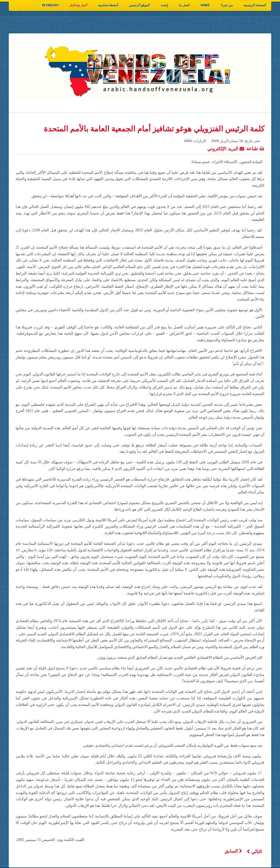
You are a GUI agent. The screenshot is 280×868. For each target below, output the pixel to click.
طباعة (255, 148)
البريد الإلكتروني (226, 148)
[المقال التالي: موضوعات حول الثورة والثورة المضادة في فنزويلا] (254, 852)
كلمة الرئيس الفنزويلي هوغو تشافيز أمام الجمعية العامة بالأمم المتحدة (154, 129)
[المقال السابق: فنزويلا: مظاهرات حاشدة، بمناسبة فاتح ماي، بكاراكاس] (233, 851)
